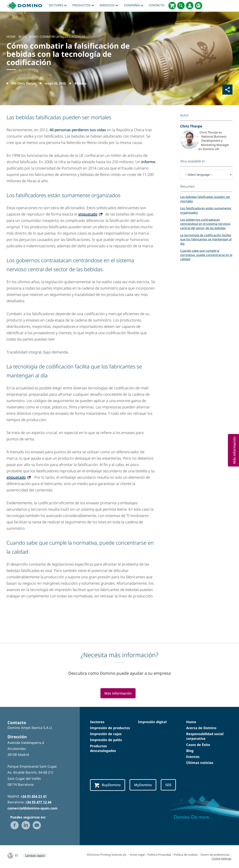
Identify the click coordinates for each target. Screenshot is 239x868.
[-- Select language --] (206, 175)
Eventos (193, 757)
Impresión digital (152, 722)
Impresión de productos (110, 728)
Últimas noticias (200, 763)
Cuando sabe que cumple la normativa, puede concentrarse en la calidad (206, 255)
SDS (168, 785)
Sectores (58, 5)
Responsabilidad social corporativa (205, 736)
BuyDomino (108, 785)
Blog (190, 751)
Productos (83, 5)
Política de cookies (186, 855)
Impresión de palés (106, 740)
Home (191, 722)
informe (148, 162)
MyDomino (143, 785)
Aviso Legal (137, 855)
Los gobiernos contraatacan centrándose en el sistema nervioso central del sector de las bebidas (205, 224)
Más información (118, 693)
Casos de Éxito (198, 745)
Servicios (109, 5)
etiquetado (88, 214)
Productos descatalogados (103, 748)
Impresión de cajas (106, 734)
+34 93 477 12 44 (38, 802)
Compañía (134, 5)
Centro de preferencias (215, 855)
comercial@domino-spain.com (32, 808)
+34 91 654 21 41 (34, 796)
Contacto (157, 5)
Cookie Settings (221, 858)
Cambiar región (35, 855)
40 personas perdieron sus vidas (78, 130)
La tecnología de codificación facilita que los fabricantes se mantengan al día (206, 239)
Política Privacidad (159, 855)
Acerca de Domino (201, 728)
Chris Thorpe (191, 126)
